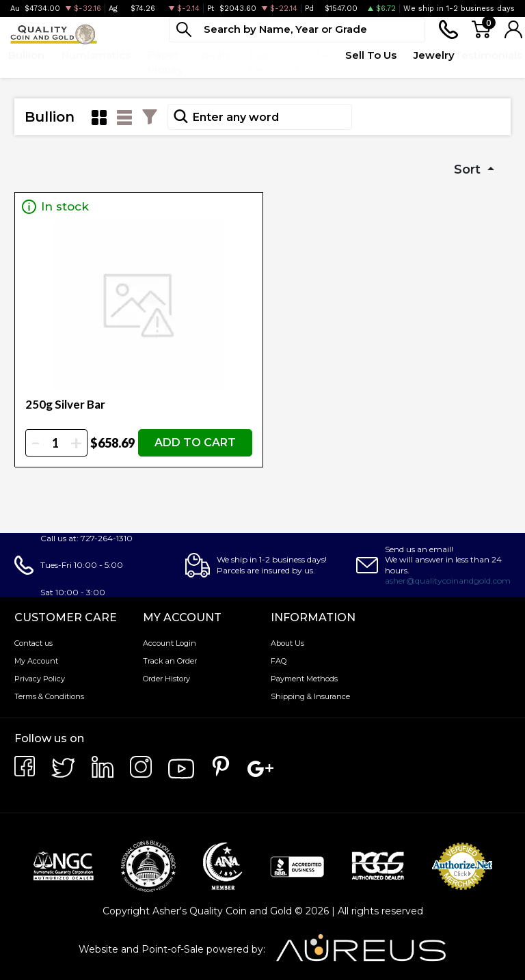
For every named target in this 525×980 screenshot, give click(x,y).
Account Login (170, 643)
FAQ (279, 661)
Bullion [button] (26, 55)
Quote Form (311, 62)
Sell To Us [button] (371, 55)
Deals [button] (216, 55)
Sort (469, 169)
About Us (287, 643)
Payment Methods (304, 679)
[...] (297, 30)
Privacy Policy (40, 679)
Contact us (33, 643)
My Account (36, 661)
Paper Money (166, 62)
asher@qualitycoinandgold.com (448, 581)
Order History (166, 679)
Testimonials (488, 55)
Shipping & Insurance (310, 696)
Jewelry (434, 55)
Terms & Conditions (49, 696)
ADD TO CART (195, 443)
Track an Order (170, 661)
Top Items (262, 62)
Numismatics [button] (96, 55)
